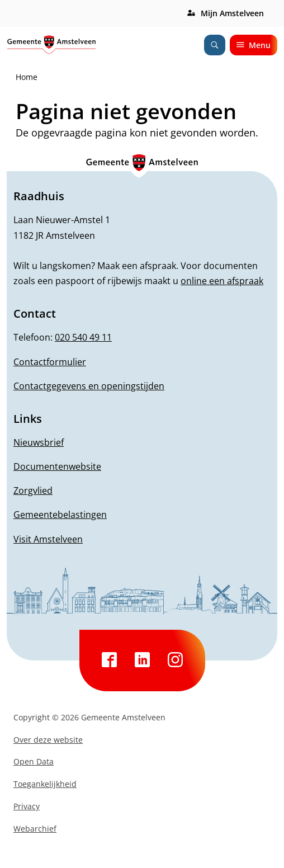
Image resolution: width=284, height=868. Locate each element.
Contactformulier (50, 362)
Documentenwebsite (57, 466)
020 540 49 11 (83, 337)
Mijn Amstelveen (232, 13)
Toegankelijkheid (45, 784)
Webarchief (35, 829)
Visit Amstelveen (48, 539)
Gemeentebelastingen (60, 515)
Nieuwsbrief (39, 442)
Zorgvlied (33, 490)
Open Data (34, 761)
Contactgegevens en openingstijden (89, 386)
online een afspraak (222, 281)
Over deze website (48, 740)
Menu (254, 45)
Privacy (27, 806)
